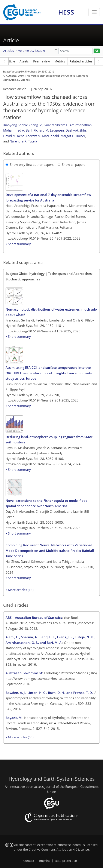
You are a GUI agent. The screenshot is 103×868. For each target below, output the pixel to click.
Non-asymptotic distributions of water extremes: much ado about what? (51, 312)
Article (10, 61)
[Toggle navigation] (94, 12)
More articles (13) (21, 590)
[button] (56, 51)
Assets (24, 61)
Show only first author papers (30, 164)
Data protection (66, 861)
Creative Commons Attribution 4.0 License (59, 850)
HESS (66, 12)
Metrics (60, 61)
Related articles (81, 61)
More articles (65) (21, 737)
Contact (29, 861)
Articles (9, 51)
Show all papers (71, 164)
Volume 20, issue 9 (32, 51)
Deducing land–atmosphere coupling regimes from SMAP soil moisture (49, 440)
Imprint (45, 861)
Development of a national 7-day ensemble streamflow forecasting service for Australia (48, 197)
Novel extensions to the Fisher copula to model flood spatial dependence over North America (46, 503)
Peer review (42, 61)
